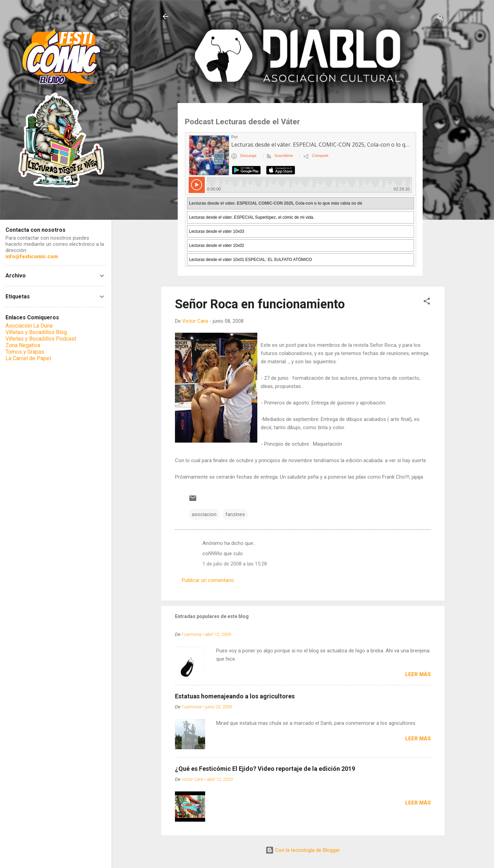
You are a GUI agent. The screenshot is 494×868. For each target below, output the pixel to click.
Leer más (418, 674)
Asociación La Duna (29, 326)
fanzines (235, 514)
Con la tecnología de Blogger (303, 850)
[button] (427, 302)
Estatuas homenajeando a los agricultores (235, 696)
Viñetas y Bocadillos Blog (36, 332)
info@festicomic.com (32, 256)
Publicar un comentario (208, 580)
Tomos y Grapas (25, 352)
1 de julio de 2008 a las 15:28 (235, 564)
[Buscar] (440, 19)
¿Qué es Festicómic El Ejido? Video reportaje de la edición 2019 (265, 769)
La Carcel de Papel (28, 358)
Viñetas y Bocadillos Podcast (41, 339)
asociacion (204, 514)
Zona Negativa (23, 345)
